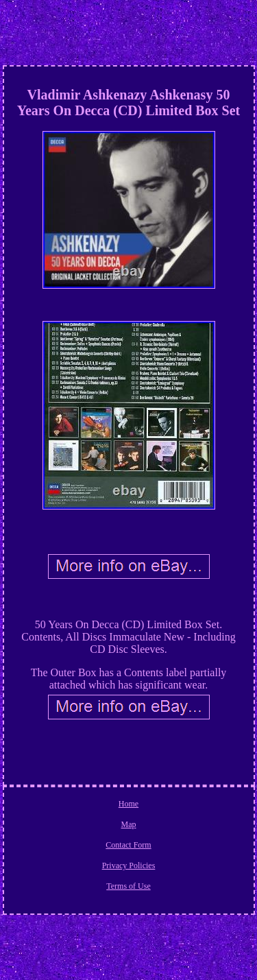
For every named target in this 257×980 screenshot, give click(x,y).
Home (128, 804)
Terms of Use (128, 886)
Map (129, 824)
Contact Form (128, 845)
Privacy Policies (129, 865)
